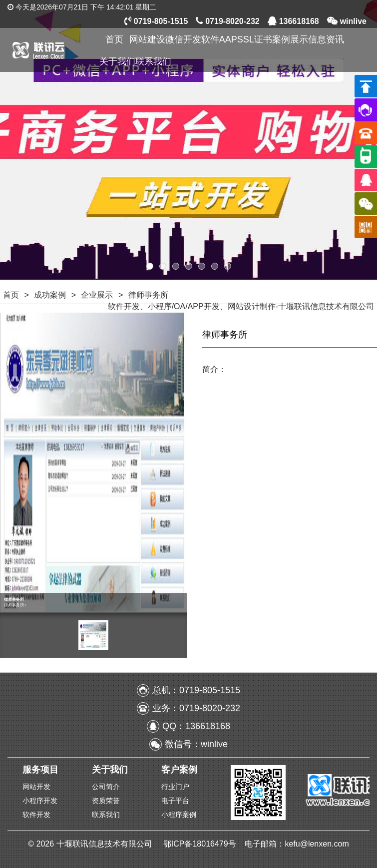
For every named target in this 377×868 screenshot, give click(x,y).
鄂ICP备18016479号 (201, 844)
